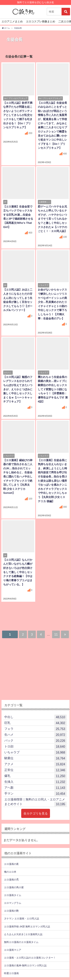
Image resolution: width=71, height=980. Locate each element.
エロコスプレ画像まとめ (41, 21)
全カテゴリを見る (36, 813)
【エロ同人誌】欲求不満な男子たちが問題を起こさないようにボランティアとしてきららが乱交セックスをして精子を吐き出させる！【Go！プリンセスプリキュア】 (18, 115)
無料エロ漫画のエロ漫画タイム (21, 942)
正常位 (35, 770)
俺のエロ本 (10, 872)
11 (56, 634)
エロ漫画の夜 (11, 864)
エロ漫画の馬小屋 (14, 887)
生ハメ (35, 735)
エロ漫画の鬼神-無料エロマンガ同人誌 (25, 965)
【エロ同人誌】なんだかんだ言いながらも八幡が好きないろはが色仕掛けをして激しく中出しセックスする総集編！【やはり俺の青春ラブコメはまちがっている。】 (18, 572)
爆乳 (35, 776)
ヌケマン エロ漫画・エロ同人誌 (21, 919)
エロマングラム (13, 903)
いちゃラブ (35, 752)
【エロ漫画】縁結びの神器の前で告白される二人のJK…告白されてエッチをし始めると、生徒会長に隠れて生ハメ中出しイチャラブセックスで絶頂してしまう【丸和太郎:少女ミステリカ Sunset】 (18, 477)
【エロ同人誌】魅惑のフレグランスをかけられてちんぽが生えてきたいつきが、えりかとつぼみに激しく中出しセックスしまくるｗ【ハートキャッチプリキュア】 (18, 389)
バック (35, 741)
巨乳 (35, 723)
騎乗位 (35, 758)
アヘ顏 (35, 788)
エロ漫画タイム (13, 895)
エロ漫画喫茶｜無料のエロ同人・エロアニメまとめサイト (35, 802)
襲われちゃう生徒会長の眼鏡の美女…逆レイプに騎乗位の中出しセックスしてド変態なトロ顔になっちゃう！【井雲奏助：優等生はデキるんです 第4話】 (53, 389)
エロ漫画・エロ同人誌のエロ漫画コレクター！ (30, 958)
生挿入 (35, 782)
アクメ (35, 764)
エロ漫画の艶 (11, 911)
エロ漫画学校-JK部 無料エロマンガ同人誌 (27, 927)
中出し (35, 717)
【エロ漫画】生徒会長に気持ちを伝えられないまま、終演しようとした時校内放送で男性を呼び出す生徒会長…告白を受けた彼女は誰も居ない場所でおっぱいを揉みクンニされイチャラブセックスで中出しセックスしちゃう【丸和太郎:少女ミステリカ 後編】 (52, 481)
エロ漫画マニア (13, 950)
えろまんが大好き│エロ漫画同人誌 (23, 934)
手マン (35, 794)
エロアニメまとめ (12, 21)
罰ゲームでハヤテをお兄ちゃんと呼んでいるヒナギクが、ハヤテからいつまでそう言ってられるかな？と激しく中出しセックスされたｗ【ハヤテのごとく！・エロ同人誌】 (52, 219)
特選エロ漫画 (11, 973)
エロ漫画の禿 (11, 880)
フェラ (35, 729)
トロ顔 (35, 746)
